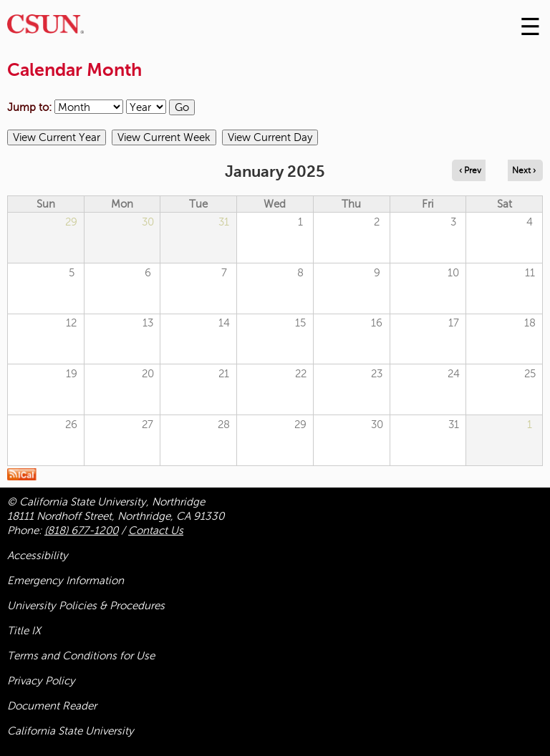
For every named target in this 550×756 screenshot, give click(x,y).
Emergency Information (66, 581)
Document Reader (52, 706)
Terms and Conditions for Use (81, 656)
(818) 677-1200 (81, 530)
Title (24, 631)
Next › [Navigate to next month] (524, 170)
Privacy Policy (41, 681)
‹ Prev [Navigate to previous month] (470, 170)
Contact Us (156, 530)
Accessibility (38, 556)
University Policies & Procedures (86, 606)
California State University (71, 731)
